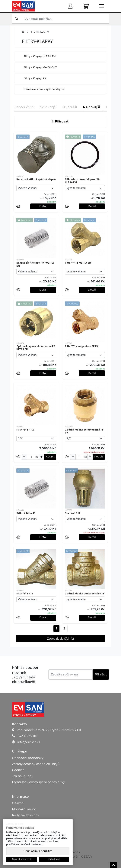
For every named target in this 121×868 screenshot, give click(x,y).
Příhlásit (101, 674)
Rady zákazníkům (25, 815)
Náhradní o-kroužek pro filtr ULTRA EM (83, 181)
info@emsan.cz (29, 742)
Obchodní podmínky (28, 758)
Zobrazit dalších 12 (61, 639)
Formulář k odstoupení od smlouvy (38, 782)
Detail (43, 206)
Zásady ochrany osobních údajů (36, 764)
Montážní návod (24, 809)
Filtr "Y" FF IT (25, 593)
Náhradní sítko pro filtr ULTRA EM (35, 264)
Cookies (18, 770)
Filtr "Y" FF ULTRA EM (78, 263)
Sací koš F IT (73, 513)
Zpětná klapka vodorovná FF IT (85, 593)
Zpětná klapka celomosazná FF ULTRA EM (36, 348)
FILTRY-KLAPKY (40, 32)
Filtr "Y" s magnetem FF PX (82, 346)
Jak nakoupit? (23, 776)
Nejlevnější (48, 107)
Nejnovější (91, 107)
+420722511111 (27, 736)
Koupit (50, 457)
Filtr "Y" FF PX (25, 430)
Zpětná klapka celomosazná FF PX (84, 431)
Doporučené (24, 107)
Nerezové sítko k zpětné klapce (36, 179)
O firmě (18, 803)
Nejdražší (70, 107)
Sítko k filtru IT (26, 513)
